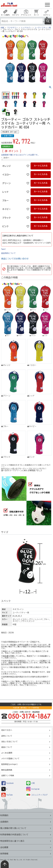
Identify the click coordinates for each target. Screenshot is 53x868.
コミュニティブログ (37, 795)
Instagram (33, 789)
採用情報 (4, 854)
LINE (30, 783)
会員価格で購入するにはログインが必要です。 (20, 155)
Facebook (8, 783)
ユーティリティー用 (43, 28)
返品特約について (8, 253)
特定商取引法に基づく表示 (12, 841)
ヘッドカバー (26, 28)
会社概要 (4, 847)
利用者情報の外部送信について (14, 835)
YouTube (7, 795)
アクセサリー (13, 28)
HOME (3, 28)
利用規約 (4, 815)
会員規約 (4, 822)
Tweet (3, 249)
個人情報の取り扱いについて (13, 828)
